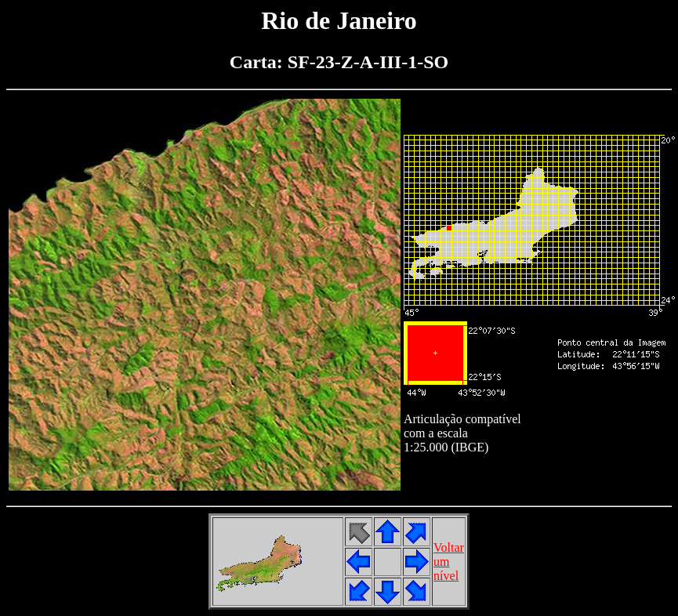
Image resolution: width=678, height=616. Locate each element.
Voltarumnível (449, 562)
